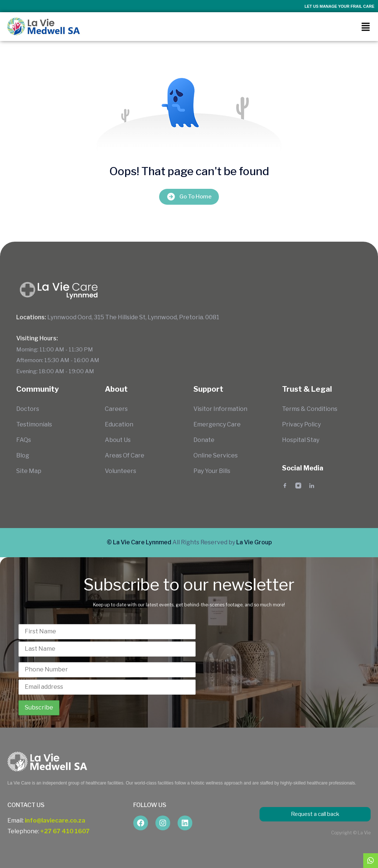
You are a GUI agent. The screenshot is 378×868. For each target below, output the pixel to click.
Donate (204, 440)
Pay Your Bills (212, 471)
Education (119, 424)
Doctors (28, 409)
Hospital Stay (301, 440)
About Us (118, 440)
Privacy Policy (301, 424)
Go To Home (189, 197)
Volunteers (121, 471)
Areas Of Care (125, 455)
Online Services (216, 455)
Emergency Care (217, 424)
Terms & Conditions (310, 409)
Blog (23, 455)
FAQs (24, 440)
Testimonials (34, 424)
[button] (365, 26)
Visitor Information (220, 409)
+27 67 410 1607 (65, 831)
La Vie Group (254, 542)
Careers (116, 409)
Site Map (29, 471)
